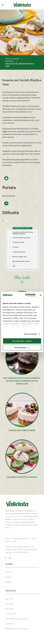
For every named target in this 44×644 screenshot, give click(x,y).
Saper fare (9, 599)
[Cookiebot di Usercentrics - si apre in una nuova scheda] (26, 295)
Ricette (8, 577)
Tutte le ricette (12, 59)
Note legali (10, 609)
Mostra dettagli (30, 334)
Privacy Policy (11, 614)
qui (29, 321)
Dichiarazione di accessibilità (16, 629)
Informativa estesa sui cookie (17, 619)
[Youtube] (10, 558)
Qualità (8, 582)
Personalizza (22, 348)
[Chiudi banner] (40, 295)
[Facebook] (6, 558)
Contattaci (9, 624)
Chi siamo (9, 604)
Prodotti (9, 572)
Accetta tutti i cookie (22, 341)
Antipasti (9, 61)
